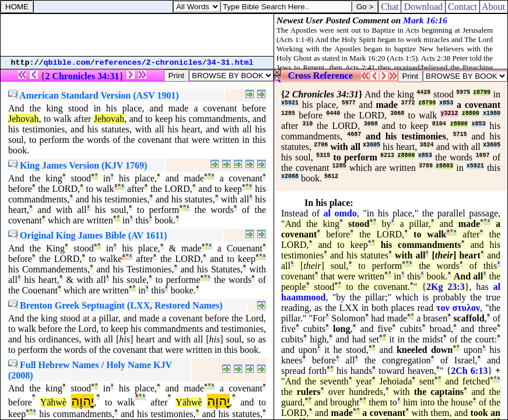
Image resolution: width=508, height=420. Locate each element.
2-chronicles (174, 63)
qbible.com (67, 63)
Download (423, 7)
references (118, 63)
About (494, 7)
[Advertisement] (137, 35)
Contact (463, 7)
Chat (390, 7)
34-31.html (230, 63)
